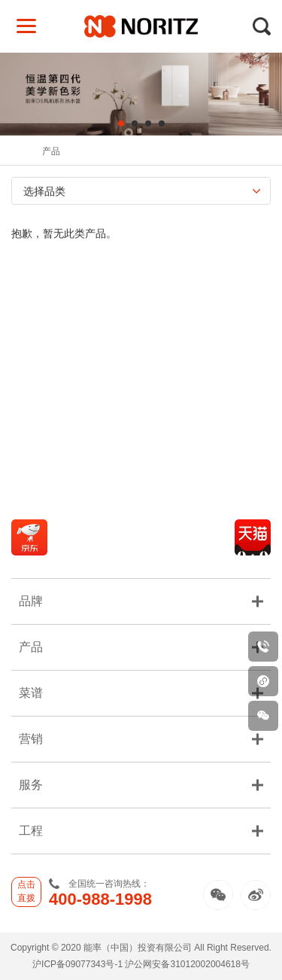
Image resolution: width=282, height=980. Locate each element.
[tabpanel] (141, 94)
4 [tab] (162, 123)
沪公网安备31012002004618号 (187, 964)
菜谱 (141, 693)
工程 (141, 831)
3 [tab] (148, 123)
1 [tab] (121, 123)
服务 (141, 785)
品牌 (141, 601)
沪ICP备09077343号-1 (77, 964)
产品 (51, 151)
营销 (141, 739)
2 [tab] (135, 123)
